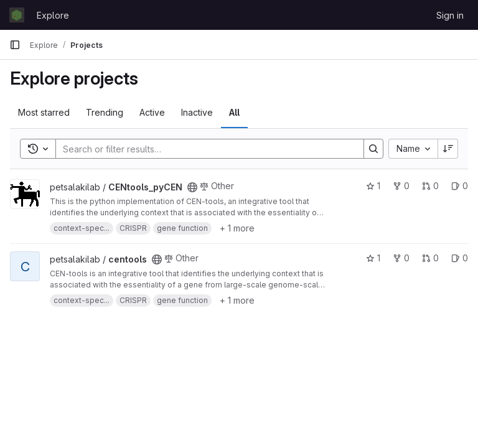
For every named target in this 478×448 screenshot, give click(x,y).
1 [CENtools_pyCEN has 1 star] (373, 186)
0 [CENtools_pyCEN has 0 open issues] (460, 186)
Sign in (450, 15)
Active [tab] (152, 112)
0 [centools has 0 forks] (401, 258)
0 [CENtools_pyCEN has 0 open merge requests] (430, 186)
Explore (53, 15)
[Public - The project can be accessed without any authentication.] (192, 187)
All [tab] (234, 112)
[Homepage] (17, 15)
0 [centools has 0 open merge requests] (430, 258)
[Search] (204, 149)
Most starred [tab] (44, 112)
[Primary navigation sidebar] (15, 45)
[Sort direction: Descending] (448, 149)
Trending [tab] (105, 112)
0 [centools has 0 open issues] (460, 258)
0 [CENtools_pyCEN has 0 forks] (401, 186)
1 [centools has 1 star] (373, 258)
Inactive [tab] (197, 112)
